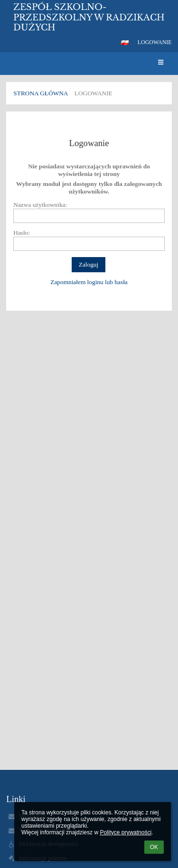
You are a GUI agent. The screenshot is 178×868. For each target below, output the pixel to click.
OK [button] (154, 847)
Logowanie (155, 42)
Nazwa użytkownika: (40, 205)
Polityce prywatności (126, 832)
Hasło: (22, 233)
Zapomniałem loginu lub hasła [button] (89, 282)
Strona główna (41, 93)
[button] (125, 43)
